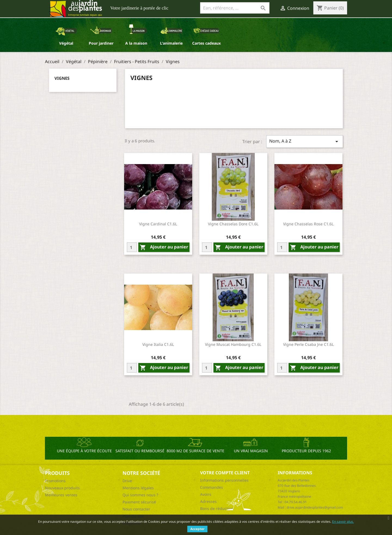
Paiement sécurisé (139, 502)
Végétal (66, 43)
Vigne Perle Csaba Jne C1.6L (308, 344)
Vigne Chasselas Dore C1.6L (233, 224)
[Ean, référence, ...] (235, 8)
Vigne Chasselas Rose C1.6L (308, 224)
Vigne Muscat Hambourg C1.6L (233, 344)
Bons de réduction (217, 508)
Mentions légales (138, 488)
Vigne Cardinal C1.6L (158, 224)
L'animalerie (171, 43)
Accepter (197, 529)
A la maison (136, 43)
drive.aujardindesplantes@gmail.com (315, 507)
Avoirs (206, 494)
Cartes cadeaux (206, 43)
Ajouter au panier (164, 247)
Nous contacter (136, 509)
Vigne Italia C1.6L (158, 344)
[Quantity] (132, 247)
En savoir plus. (343, 522)
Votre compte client (225, 473)
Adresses (208, 501)
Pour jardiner (101, 43)
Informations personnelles (224, 480)
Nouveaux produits (62, 488)
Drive (127, 481)
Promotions (55, 481)
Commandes (212, 487)
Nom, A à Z (305, 141)
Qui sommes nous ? (140, 495)
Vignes (62, 78)
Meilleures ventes (61, 495)
